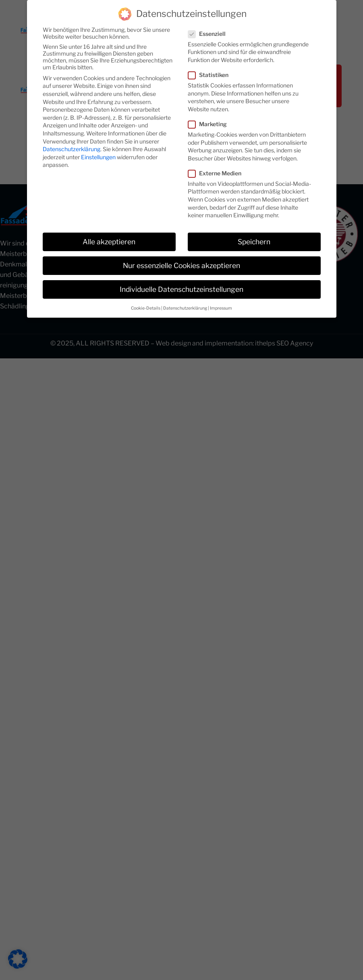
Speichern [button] (254, 241)
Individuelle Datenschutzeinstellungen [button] (181, 289)
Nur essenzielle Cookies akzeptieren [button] (181, 265)
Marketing (210, 124)
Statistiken (211, 74)
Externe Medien (217, 173)
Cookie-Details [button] (146, 308)
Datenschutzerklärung (72, 149)
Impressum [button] (221, 308)
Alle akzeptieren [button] (109, 241)
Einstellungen (98, 157)
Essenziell (209, 33)
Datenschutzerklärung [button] (185, 308)
